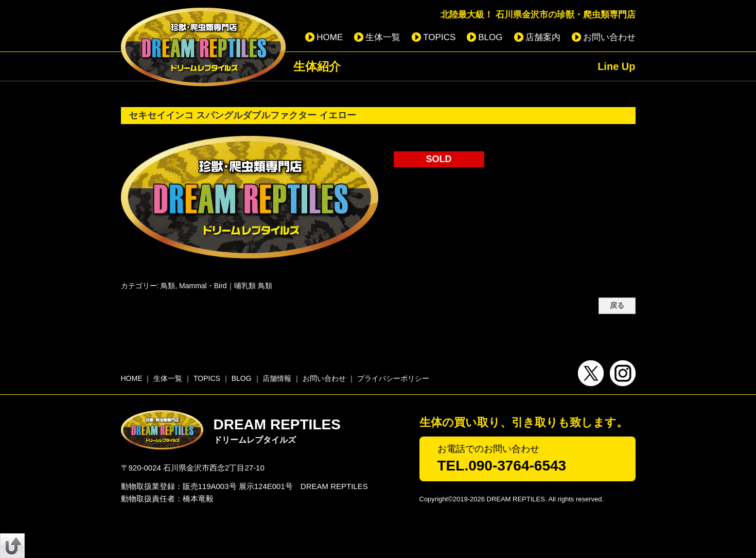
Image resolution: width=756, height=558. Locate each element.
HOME (330, 37)
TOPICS (439, 37)
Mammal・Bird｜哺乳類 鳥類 (225, 286)
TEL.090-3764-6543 (502, 466)
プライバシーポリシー (393, 378)
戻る (617, 306)
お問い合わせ (609, 37)
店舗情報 (277, 378)
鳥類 (168, 286)
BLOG (490, 37)
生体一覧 (383, 37)
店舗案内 (543, 37)
